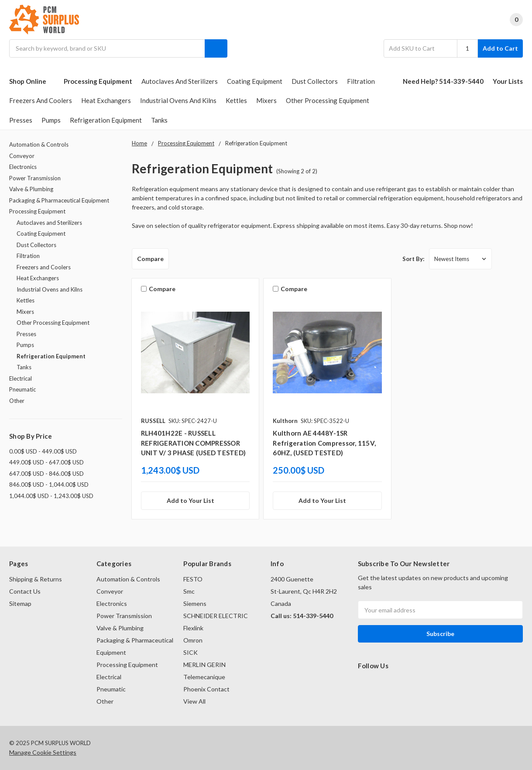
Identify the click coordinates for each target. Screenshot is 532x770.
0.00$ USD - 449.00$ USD (43, 451)
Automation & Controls (39, 144)
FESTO (193, 579)
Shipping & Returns (36, 579)
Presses (21, 120)
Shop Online (32, 81)
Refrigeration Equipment (106, 120)
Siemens (195, 603)
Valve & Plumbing (31, 189)
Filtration (361, 81)
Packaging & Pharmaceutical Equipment (59, 200)
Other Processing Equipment (328, 100)
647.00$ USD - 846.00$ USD (46, 474)
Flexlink (193, 628)
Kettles (236, 100)
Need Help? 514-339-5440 (443, 81)
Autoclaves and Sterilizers (180, 81)
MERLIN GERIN (204, 665)
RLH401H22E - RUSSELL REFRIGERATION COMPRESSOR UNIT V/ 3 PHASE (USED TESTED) (193, 443)
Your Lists (508, 81)
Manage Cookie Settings (43, 752)
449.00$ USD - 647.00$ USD (46, 462)
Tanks (159, 120)
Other (17, 401)
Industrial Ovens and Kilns (178, 100)
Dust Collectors (315, 81)
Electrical (21, 378)
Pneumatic (22, 389)
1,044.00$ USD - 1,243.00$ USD (51, 496)
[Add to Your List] (195, 501)
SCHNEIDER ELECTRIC (216, 616)
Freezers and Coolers (41, 100)
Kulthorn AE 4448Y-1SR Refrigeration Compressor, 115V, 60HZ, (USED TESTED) (324, 443)
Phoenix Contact (206, 689)
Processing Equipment (98, 81)
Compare (150, 259)
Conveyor (22, 156)
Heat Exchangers (106, 100)
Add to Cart (500, 48)
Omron (193, 640)
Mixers (266, 100)
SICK (190, 652)
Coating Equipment (255, 81)
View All (194, 701)
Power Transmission (35, 178)
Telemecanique (204, 677)
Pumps (51, 120)
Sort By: (413, 259)
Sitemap (20, 603)
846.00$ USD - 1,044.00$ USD (49, 485)
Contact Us (25, 591)
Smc (189, 591)
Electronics (23, 167)
